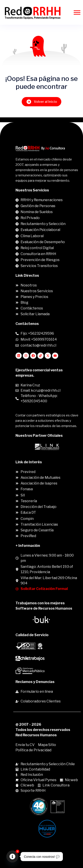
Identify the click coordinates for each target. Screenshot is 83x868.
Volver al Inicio (41, 102)
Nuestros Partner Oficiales (39, 436)
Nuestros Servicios (32, 190)
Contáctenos (27, 324)
